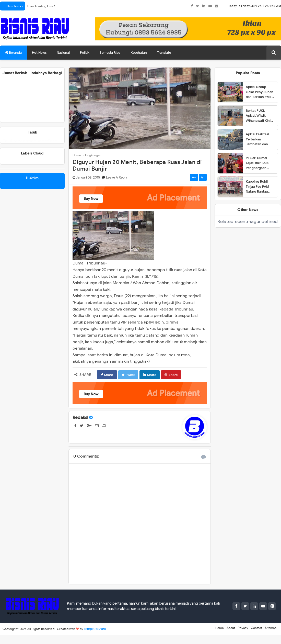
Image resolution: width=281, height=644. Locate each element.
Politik (85, 53)
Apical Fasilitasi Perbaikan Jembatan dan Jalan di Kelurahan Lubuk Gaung (260, 139)
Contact (256, 628)
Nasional (63, 53)
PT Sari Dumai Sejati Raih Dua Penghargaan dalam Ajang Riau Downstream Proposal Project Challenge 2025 (259, 163)
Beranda (13, 53)
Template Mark (95, 629)
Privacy (243, 628)
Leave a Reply (117, 177)
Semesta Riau (110, 53)
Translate (164, 53)
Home (220, 628)
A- (203, 177)
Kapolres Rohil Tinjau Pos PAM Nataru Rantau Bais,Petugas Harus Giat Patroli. (260, 187)
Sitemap (271, 628)
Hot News (39, 53)
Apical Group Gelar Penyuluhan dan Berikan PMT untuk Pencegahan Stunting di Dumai (260, 92)
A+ (194, 177)
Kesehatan (139, 53)
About (231, 628)
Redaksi (80, 418)
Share (107, 375)
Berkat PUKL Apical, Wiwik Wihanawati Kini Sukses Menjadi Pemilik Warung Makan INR (258, 116)
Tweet (128, 375)
